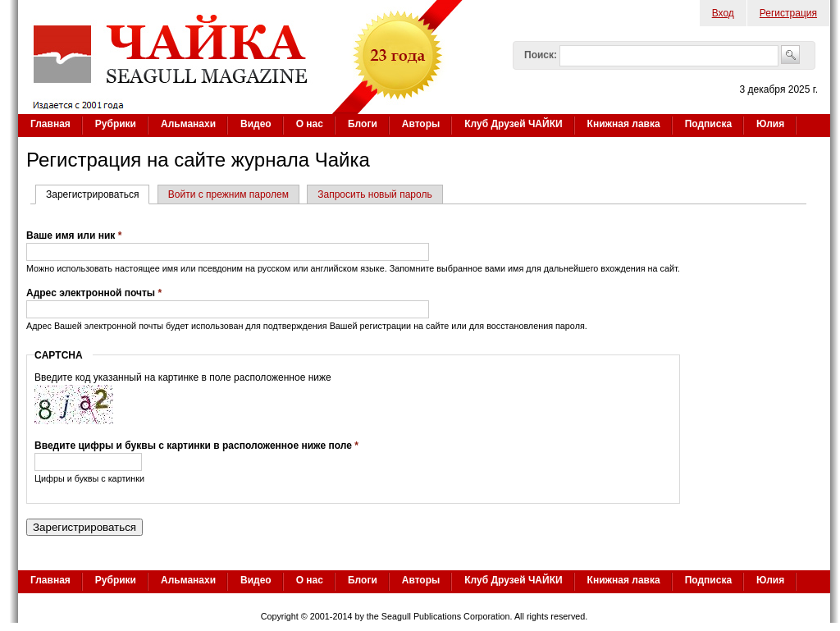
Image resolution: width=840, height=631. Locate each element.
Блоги (363, 124)
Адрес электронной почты (94, 293)
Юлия (770, 124)
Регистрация (788, 13)
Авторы (421, 124)
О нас (310, 124)
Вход (723, 13)
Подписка (708, 124)
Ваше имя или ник (74, 235)
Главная (50, 124)
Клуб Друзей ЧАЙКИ (513, 124)
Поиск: (541, 55)
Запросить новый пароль (374, 194)
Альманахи (188, 124)
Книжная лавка (624, 124)
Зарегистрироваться (98, 194)
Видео (256, 124)
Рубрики (116, 124)
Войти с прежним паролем (228, 194)
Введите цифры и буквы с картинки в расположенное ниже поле (196, 446)
